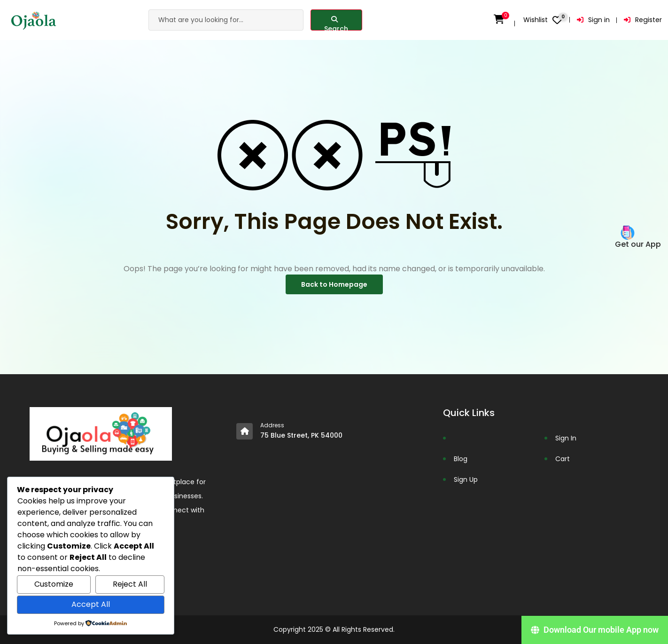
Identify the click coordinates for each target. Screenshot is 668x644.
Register (643, 20)
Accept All (91, 604)
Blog (461, 459)
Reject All (130, 584)
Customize (54, 584)
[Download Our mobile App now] (595, 630)
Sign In (566, 438)
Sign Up (466, 479)
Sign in (594, 20)
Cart (563, 459)
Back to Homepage (334, 284)
